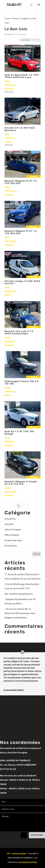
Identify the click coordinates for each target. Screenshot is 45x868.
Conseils (9, 524)
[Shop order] (30, 40)
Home (7, 19)
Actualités (10, 519)
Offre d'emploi (12, 535)
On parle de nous (13, 540)
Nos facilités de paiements (19, 594)
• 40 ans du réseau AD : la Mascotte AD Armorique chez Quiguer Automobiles (20, 613)
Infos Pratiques (13, 530)
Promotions (11, 546)
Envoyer (37, 835)
